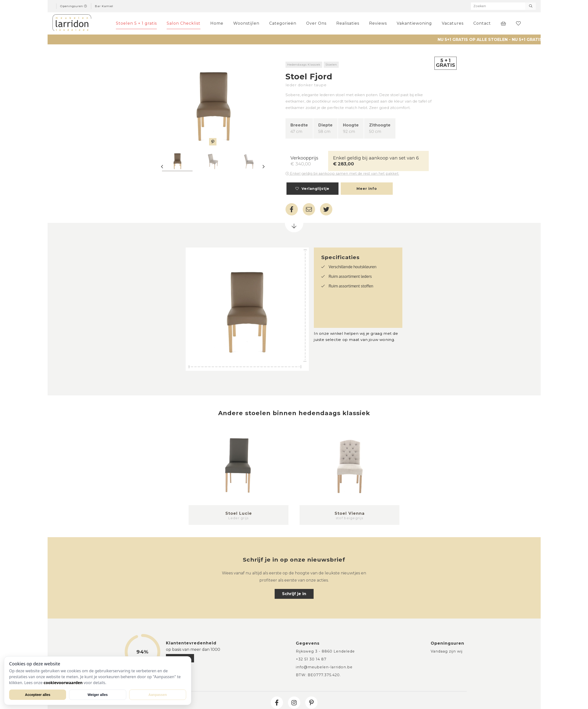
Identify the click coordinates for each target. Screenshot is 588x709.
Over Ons (317, 23)
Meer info (367, 189)
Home (218, 23)
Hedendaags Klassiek (304, 65)
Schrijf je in (294, 594)
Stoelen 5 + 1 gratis (138, 23)
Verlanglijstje (312, 189)
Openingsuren (74, 6)
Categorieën (284, 23)
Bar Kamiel (104, 6)
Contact (482, 23)
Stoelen (331, 65)
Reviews (378, 23)
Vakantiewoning (414, 23)
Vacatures (453, 23)
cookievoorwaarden (63, 683)
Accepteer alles (38, 695)
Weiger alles (98, 695)
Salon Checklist (185, 23)
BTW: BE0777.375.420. (318, 675)
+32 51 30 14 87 (311, 659)
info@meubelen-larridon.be (324, 667)
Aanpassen (158, 695)
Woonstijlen (248, 23)
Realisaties (348, 23)
